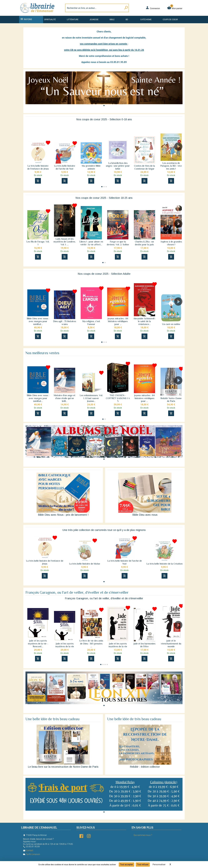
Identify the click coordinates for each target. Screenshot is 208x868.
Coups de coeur (170, 20)
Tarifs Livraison (32, 854)
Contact (28, 850)
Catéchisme (146, 20)
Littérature (73, 20)
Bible (112, 20)
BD (127, 20)
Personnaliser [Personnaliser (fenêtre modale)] (159, 864)
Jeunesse (94, 20)
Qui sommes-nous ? (143, 835)
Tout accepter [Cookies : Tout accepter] (127, 864)
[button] (104, 106)
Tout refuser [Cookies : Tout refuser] (143, 864)
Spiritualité (50, 20)
